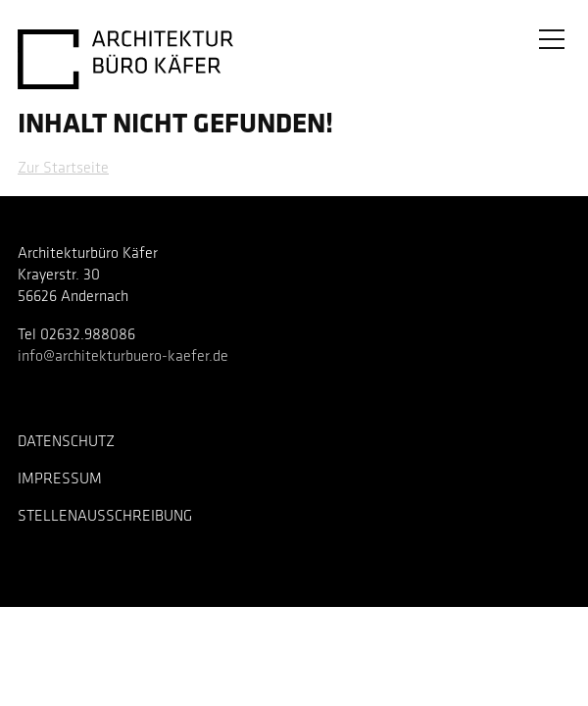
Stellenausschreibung (105, 517)
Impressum (60, 479)
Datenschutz (66, 442)
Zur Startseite (63, 169)
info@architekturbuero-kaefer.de (123, 357)
